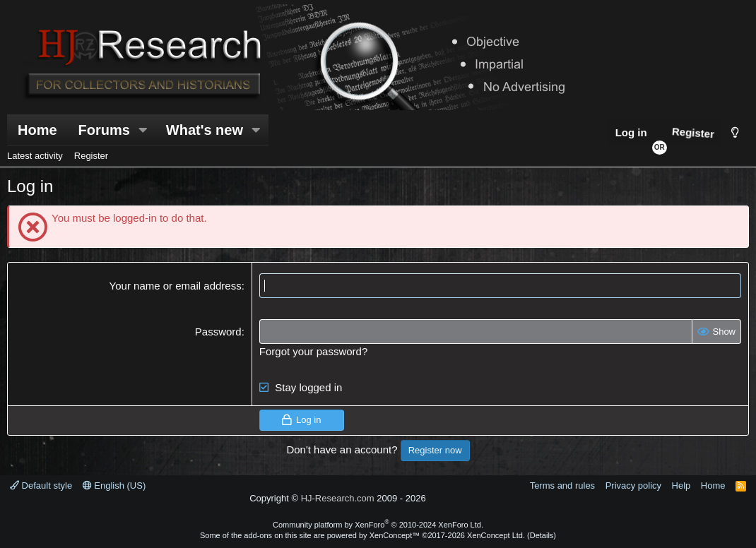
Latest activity (35, 156)
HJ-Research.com (338, 498)
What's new (205, 130)
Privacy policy (633, 486)
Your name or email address (176, 286)
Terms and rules (562, 486)
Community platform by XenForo (378, 525)
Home (37, 130)
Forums (104, 130)
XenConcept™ (395, 535)
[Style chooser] (735, 132)
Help (681, 486)
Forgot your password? (313, 351)
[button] (143, 130)
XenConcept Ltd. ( (498, 535)
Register (91, 156)
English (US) (114, 486)
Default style (41, 486)
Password (218, 332)
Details (542, 535)
